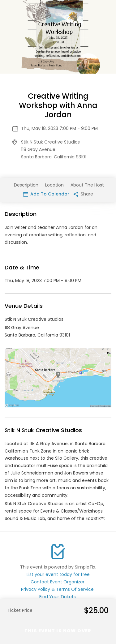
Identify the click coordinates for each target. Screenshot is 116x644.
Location (54, 185)
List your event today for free (58, 574)
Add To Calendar (46, 194)
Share (83, 194)
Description (26, 185)
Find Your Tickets (58, 597)
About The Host (87, 185)
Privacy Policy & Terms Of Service (57, 589)
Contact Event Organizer (58, 582)
